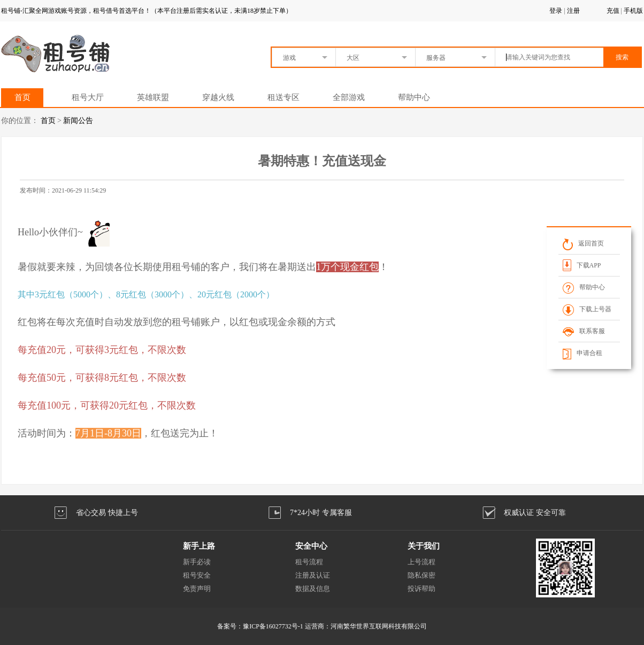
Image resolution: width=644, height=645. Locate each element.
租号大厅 (88, 97)
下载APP (582, 265)
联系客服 (584, 331)
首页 (22, 97)
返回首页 (583, 243)
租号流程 (309, 562)
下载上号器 (587, 309)
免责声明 (197, 589)
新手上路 (199, 546)
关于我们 (424, 546)
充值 (613, 11)
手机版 (633, 11)
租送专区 (283, 97)
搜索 (622, 57)
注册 (573, 11)
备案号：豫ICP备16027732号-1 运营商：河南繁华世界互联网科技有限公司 (322, 626)
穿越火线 (218, 97)
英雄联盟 (153, 97)
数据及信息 (313, 589)
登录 (556, 11)
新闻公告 (78, 121)
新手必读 (197, 562)
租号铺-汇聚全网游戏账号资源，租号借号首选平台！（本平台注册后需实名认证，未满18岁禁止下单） (147, 11)
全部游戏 (349, 97)
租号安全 (197, 575)
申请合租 (582, 353)
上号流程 (421, 562)
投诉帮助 (421, 589)
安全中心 (311, 546)
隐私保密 (421, 575)
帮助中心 (414, 97)
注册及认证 (313, 575)
